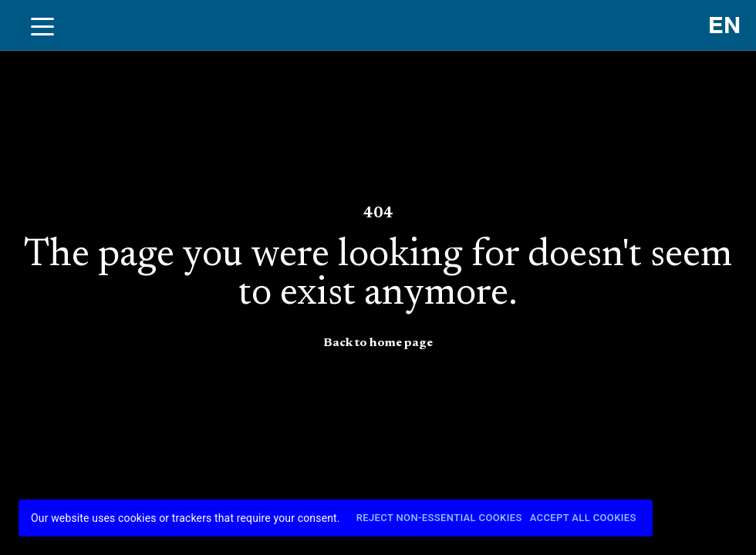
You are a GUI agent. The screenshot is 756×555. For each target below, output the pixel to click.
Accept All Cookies (583, 518)
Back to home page (378, 343)
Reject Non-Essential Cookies (439, 518)
